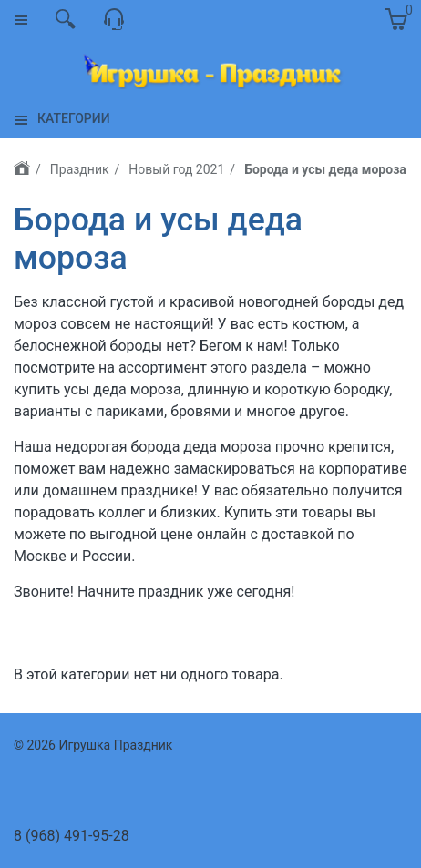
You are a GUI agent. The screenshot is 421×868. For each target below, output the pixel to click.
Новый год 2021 (176, 169)
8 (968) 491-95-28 (72, 836)
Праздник (80, 169)
